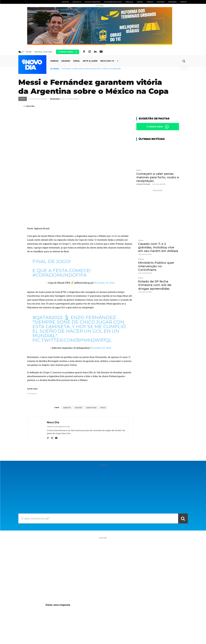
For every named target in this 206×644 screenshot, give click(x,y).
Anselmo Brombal (143, 185)
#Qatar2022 (47, 275)
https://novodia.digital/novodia (58, 384)
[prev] (181, 69)
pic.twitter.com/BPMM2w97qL (72, 298)
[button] (184, 61)
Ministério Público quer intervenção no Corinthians (156, 267)
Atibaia (141, 241)
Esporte (141, 260)
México (103, 365)
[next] (186, 69)
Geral (23, 99)
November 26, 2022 (104, 240)
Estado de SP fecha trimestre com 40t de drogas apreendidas (155, 286)
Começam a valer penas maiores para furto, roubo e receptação (91, 69)
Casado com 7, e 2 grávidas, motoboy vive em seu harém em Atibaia (158, 248)
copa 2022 (78, 365)
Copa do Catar (91, 365)
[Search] (183, 476)
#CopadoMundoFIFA (59, 232)
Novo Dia (30, 106)
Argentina (67, 365)
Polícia (139, 171)
